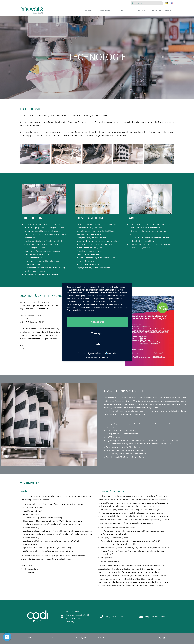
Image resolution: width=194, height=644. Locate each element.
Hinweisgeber (81, 638)
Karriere (156, 11)
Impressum (103, 638)
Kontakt (169, 11)
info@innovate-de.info (155, 617)
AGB (30, 638)
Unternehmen (104, 11)
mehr (98, 344)
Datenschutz (57, 638)
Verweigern (98, 333)
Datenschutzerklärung (101, 358)
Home (88, 11)
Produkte (143, 11)
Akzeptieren (98, 322)
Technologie (125, 11)
